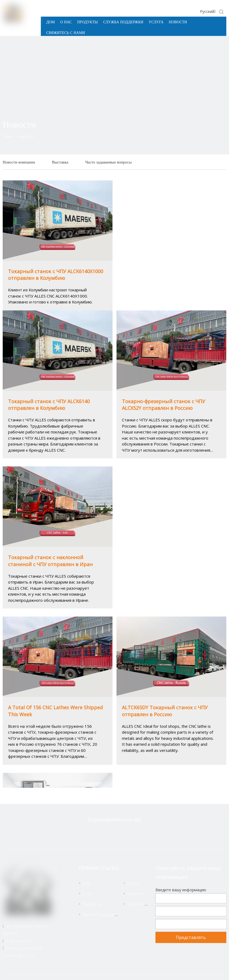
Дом (86, 883)
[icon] (210, 133)
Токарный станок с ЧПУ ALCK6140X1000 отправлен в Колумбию (56, 275)
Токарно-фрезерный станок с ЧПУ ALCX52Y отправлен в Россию (163, 405)
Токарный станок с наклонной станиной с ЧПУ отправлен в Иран (50, 561)
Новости (135, 893)
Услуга (132, 883)
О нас (87, 893)
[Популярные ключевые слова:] (221, 12)
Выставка (60, 162)
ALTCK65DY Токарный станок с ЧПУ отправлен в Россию (165, 711)
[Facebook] (106, 834)
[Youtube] (139, 834)
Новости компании (19, 162)
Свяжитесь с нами (143, 904)
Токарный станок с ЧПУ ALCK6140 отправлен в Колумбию (49, 405)
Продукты (92, 904)
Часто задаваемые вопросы (108, 162)
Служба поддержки (100, 914)
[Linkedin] (122, 834)
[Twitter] (89, 834)
